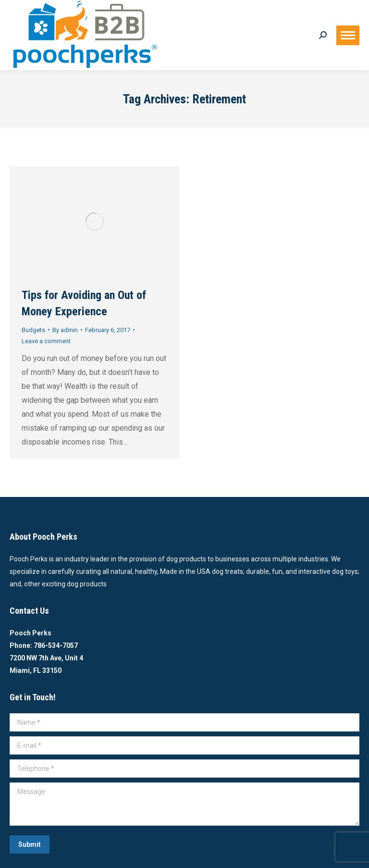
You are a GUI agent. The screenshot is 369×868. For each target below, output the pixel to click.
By (65, 330)
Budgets (33, 330)
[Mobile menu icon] (348, 35)
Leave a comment (46, 341)
